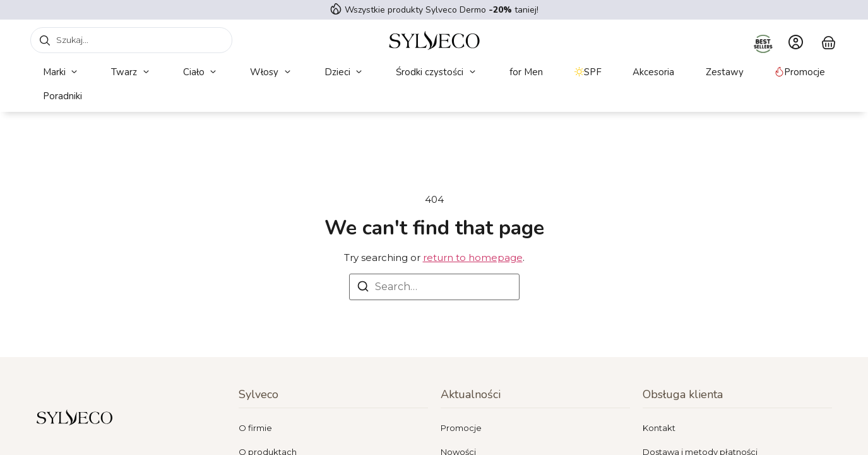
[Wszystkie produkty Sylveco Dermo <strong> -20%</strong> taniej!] (336, 9)
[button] (62, 72)
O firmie (255, 428)
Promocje (461, 428)
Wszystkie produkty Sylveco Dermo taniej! (442, 10)
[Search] (363, 288)
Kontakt (659, 428)
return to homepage (473, 258)
